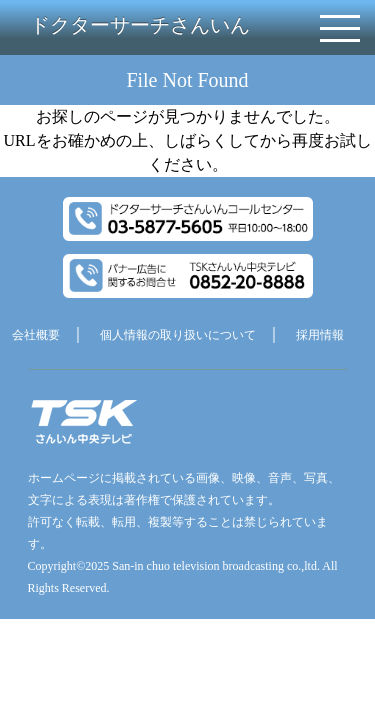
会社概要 (36, 335)
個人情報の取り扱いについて (178, 335)
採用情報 (320, 335)
